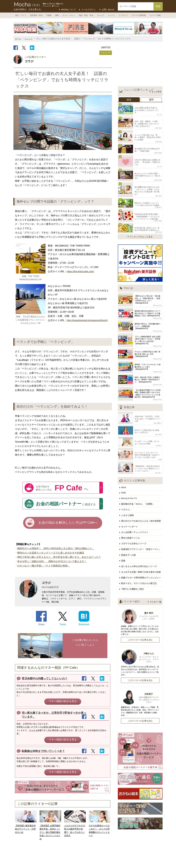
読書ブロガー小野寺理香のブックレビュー (142, 553)
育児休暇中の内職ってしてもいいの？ (45, 679)
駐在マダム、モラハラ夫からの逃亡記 (140, 558)
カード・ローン (69, 15)
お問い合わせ (108, 10)
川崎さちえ (140, 632)
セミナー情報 (155, 15)
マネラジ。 (128, 491)
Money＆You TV (130, 480)
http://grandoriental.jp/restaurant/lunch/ (87, 320)
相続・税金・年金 (86, 15)
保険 (57, 15)
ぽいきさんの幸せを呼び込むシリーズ (140, 543)
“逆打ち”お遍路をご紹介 (134, 564)
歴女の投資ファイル (132, 517)
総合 (129, 100)
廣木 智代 (140, 591)
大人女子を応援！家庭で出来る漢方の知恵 (142, 548)
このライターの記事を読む (140, 614)
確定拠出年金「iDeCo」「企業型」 (139, 485)
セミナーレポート (131, 506)
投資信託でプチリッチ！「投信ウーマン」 (142, 527)
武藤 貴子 (158, 196)
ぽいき (159, 111)
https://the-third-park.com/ (80, 271)
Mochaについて (69, 10)
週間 (151, 100)
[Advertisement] (140, 65)
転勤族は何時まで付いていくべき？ (43, 752)
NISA (125, 470)
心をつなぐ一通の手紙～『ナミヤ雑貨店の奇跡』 (44, 566)
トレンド (111, 15)
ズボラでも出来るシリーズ (135, 522)
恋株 (124, 538)
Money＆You (157, 293)
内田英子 (140, 673)
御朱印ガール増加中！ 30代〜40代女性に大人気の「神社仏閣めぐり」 (56, 549)
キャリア (101, 15)
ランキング (123, 15)
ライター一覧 (156, 576)
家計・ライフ (21, 15)
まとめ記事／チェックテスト (136, 512)
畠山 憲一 (158, 456)
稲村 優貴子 (158, 410)
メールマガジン (89, 10)
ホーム (18, 39)
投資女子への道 (130, 532)
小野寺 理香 (158, 147)
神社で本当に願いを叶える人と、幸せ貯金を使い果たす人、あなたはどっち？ (59, 557)
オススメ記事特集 (139, 15)
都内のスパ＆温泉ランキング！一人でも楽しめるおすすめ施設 (51, 553)
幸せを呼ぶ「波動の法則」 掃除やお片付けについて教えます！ (52, 562)
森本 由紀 (158, 420)
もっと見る (157, 92)
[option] (38, 28)
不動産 (49, 15)
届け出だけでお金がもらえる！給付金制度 (142, 501)
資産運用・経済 (36, 15)
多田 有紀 (158, 124)
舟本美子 (159, 431)
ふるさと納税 (129, 496)
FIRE (125, 475)
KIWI (160, 444)
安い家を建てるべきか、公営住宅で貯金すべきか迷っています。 (54, 715)
